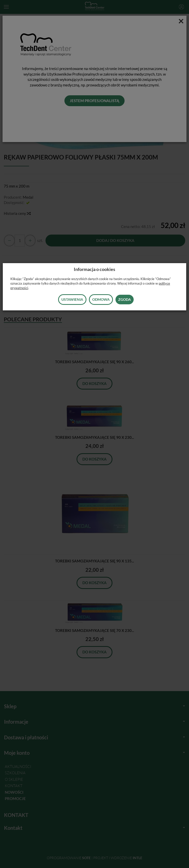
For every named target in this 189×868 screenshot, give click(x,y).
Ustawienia (72, 299)
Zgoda (125, 299)
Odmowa (101, 299)
